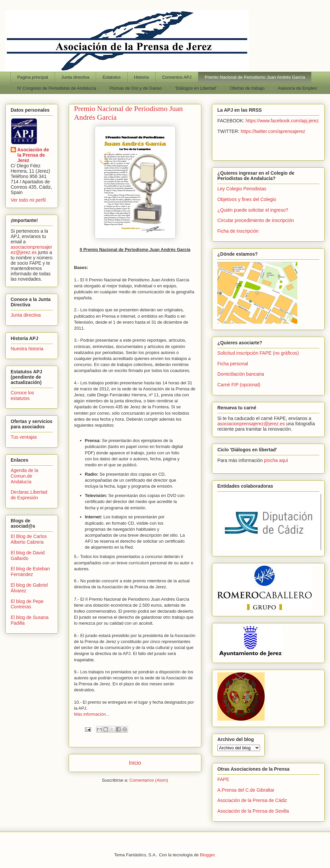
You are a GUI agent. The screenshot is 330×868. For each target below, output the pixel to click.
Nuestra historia (27, 349)
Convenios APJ (177, 77)
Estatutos (112, 77)
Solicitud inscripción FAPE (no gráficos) (258, 353)
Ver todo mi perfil (28, 200)
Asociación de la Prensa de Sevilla (253, 811)
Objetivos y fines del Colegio (247, 199)
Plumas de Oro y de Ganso (136, 88)
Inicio (135, 763)
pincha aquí (276, 460)
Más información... (92, 714)
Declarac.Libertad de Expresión (29, 495)
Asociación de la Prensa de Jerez (33, 155)
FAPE (223, 779)
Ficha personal (233, 364)
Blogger (207, 855)
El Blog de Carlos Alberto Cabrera (29, 539)
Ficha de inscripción (238, 231)
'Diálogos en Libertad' (196, 88)
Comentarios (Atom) (149, 780)
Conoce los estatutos (22, 395)
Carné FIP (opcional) (239, 385)
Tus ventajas (24, 437)
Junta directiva (75, 77)
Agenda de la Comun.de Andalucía (24, 476)
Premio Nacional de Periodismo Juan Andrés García (255, 77)
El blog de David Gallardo (28, 555)
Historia (141, 77)
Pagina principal (33, 77)
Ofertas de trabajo (247, 88)
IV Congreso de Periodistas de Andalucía (57, 88)
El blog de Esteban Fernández (30, 571)
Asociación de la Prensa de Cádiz (252, 800)
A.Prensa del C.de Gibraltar (246, 790)
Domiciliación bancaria (241, 374)
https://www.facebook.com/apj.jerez (282, 121)
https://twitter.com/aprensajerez (273, 131)
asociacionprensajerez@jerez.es (31, 250)
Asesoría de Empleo (297, 88)
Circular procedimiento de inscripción (256, 220)
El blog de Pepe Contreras (27, 604)
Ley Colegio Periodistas (242, 189)
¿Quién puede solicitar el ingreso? (253, 210)
